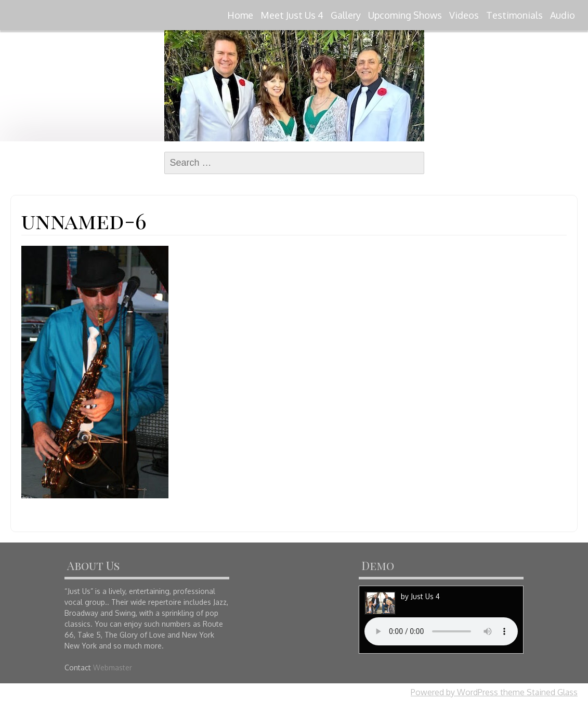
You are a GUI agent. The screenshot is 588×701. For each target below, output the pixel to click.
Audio (563, 15)
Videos (464, 15)
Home (240, 15)
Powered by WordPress (454, 692)
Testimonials (514, 15)
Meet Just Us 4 (292, 15)
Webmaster (113, 667)
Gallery (346, 15)
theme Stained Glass (538, 692)
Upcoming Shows (405, 15)
